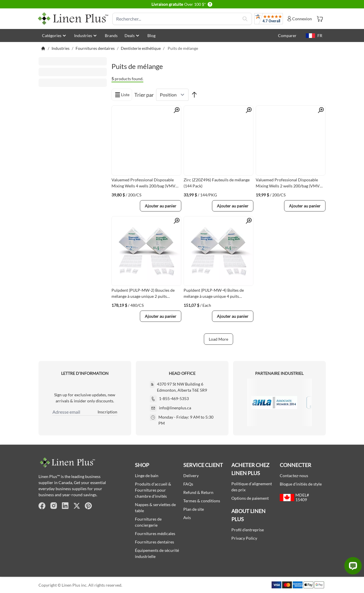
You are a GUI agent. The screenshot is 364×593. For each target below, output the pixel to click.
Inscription (107, 412)
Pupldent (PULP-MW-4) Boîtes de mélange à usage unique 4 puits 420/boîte (214, 294)
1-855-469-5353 (174, 398)
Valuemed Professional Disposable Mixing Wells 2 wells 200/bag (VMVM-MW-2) (290, 184)
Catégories (55, 36)
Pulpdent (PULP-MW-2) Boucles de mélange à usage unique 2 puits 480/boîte (143, 294)
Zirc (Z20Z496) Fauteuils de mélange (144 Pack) (217, 183)
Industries (86, 36)
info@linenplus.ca (175, 408)
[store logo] (73, 19)
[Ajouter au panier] (161, 206)
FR (314, 35)
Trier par (144, 95)
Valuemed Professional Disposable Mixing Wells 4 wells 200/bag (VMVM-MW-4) (146, 184)
